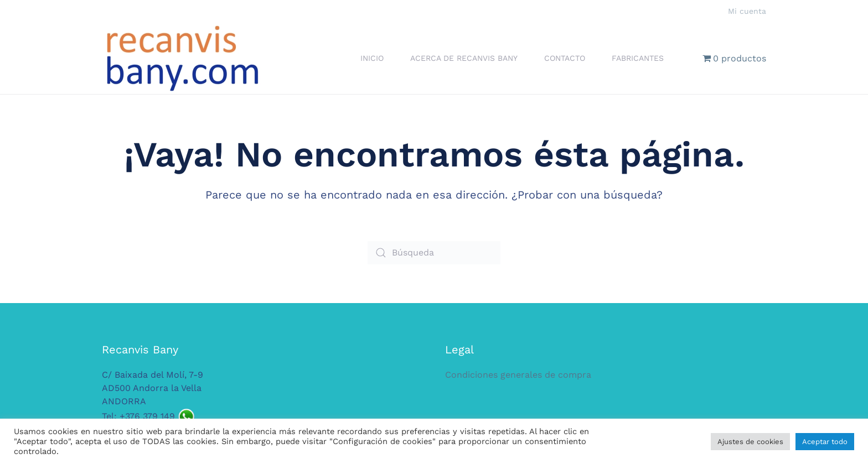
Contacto (565, 58)
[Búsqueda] (434, 253)
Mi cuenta (747, 11)
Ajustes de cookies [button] (750, 442)
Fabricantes (638, 58)
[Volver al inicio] (182, 58)
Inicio (372, 58)
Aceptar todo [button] (825, 442)
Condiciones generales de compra (518, 375)
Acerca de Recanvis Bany (464, 58)
